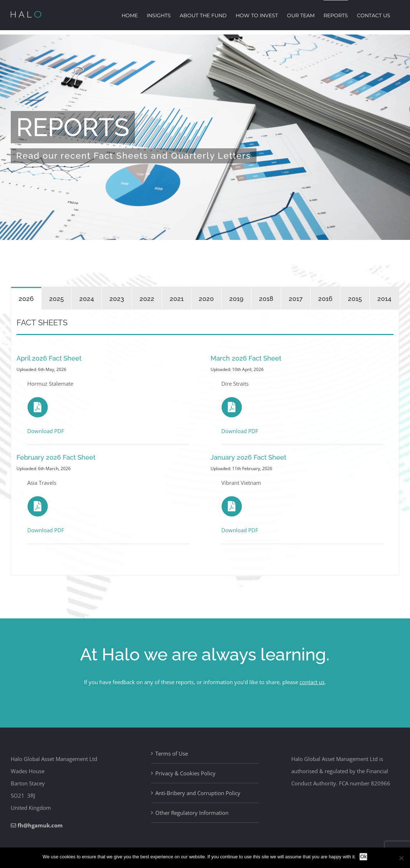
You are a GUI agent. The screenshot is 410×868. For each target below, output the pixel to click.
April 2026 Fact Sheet (49, 358)
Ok (363, 857)
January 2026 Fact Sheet (248, 457)
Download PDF (46, 431)
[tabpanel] (205, 442)
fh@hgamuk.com (40, 825)
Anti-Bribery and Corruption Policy (198, 793)
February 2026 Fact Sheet (56, 457)
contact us (312, 682)
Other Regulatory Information (192, 813)
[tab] (26, 298)
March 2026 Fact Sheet (246, 358)
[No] (401, 858)
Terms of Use (172, 753)
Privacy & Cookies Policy (185, 773)
